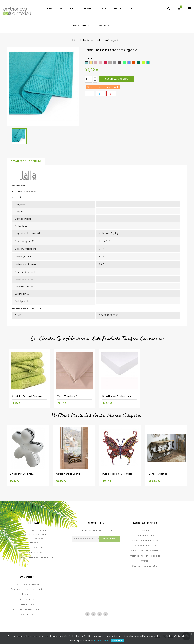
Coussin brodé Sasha (68, 474)
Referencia (18, 186)
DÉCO (88, 9)
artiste (104, 25)
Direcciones (27, 604)
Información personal (27, 584)
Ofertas (145, 561)
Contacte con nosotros (145, 566)
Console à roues (158, 474)
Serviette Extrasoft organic (27, 396)
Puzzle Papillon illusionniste (117, 474)
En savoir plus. (102, 640)
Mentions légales (145, 536)
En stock (17, 192)
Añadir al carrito (117, 79)
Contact (34, 523)
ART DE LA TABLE (69, 9)
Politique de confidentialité (145, 551)
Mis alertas (27, 614)
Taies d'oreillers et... (68, 396)
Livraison (145, 531)
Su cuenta (27, 577)
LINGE (51, 9)
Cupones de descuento (27, 609)
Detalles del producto (26, 161)
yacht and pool (83, 25)
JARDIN (117, 9)
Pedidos (27, 594)
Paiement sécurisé (145, 546)
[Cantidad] (89, 79)
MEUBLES (102, 9)
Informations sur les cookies (145, 556)
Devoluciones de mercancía (27, 589)
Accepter (117, 640)
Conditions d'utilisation (145, 541)
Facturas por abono (27, 599)
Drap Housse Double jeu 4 (117, 396)
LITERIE (131, 9)
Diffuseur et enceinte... (22, 474)
